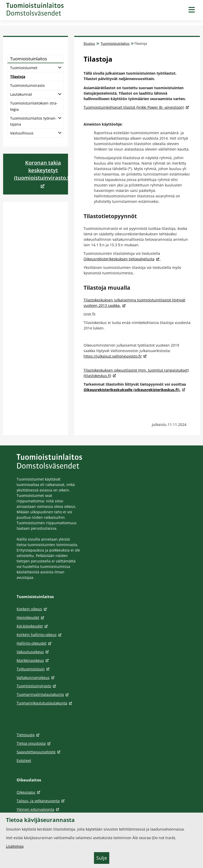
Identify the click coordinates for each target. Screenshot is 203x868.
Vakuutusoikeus (33, 652)
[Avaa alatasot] (60, 67)
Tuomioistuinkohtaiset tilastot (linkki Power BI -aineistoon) (136, 107)
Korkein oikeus (33, 609)
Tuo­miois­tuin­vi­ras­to (27, 85)
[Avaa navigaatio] (192, 10)
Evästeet (24, 760)
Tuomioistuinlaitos (115, 44)
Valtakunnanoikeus (36, 678)
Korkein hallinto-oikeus (40, 635)
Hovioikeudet (31, 617)
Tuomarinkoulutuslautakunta (45, 703)
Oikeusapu (29, 792)
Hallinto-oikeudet (35, 643)
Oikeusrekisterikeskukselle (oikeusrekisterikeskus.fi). (134, 390)
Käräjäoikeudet (33, 626)
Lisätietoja (15, 846)
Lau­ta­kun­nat (21, 94)
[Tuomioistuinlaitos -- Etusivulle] (35, 9)
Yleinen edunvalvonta (39, 809)
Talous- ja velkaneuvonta (41, 801)
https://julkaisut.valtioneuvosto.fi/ (115, 356)
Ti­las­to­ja (18, 77)
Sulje (102, 858)
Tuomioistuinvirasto (37, 686)
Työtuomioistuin (34, 669)
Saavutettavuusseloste (39, 752)
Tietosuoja (29, 735)
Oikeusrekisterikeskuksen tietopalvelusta (121, 259)
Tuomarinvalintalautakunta (43, 694)
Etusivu (89, 44)
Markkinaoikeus (33, 660)
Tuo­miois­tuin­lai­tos (29, 59)
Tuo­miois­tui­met (24, 68)
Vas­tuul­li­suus (22, 133)
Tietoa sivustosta (34, 743)
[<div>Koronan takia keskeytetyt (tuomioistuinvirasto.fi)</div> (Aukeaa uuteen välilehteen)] (43, 174)
